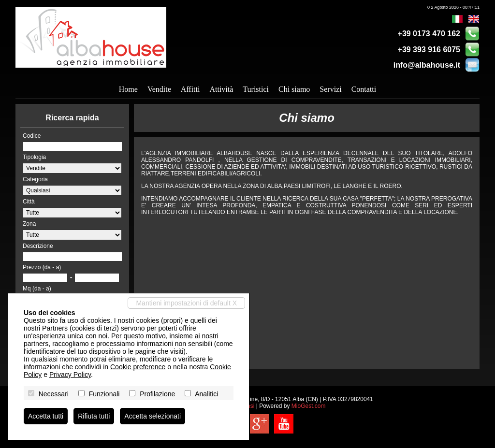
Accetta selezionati (153, 416)
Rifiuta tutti (94, 416)
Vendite (159, 89)
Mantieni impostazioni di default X (186, 303)
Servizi (330, 89)
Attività (221, 89)
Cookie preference (138, 367)
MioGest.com (309, 406)
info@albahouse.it (427, 65)
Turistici (256, 89)
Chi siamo (294, 89)
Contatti (364, 89)
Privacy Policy (70, 375)
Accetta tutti (46, 416)
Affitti (190, 89)
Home (128, 89)
